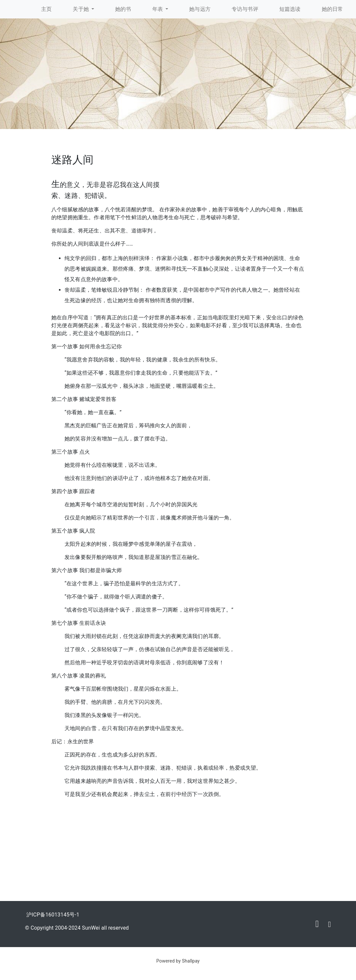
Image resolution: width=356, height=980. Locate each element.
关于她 (81, 9)
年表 (158, 9)
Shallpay (191, 961)
